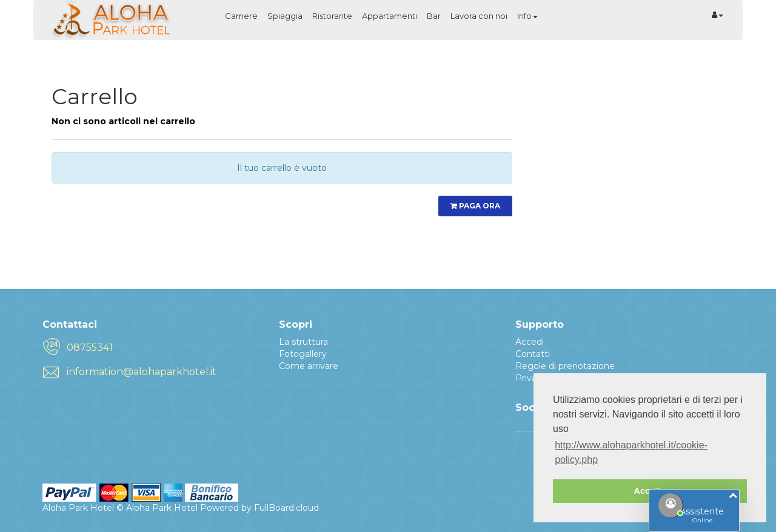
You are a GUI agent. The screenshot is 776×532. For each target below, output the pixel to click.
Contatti (533, 354)
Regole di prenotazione (565, 366)
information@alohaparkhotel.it (142, 372)
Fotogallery (303, 354)
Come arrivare (309, 366)
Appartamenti (390, 16)
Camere (241, 16)
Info (527, 16)
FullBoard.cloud (286, 508)
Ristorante (332, 16)
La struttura (303, 342)
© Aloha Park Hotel (157, 508)
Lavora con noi (479, 16)
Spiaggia (285, 16)
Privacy (531, 378)
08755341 (90, 347)
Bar (434, 16)
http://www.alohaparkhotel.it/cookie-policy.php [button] (631, 452)
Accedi (530, 342)
